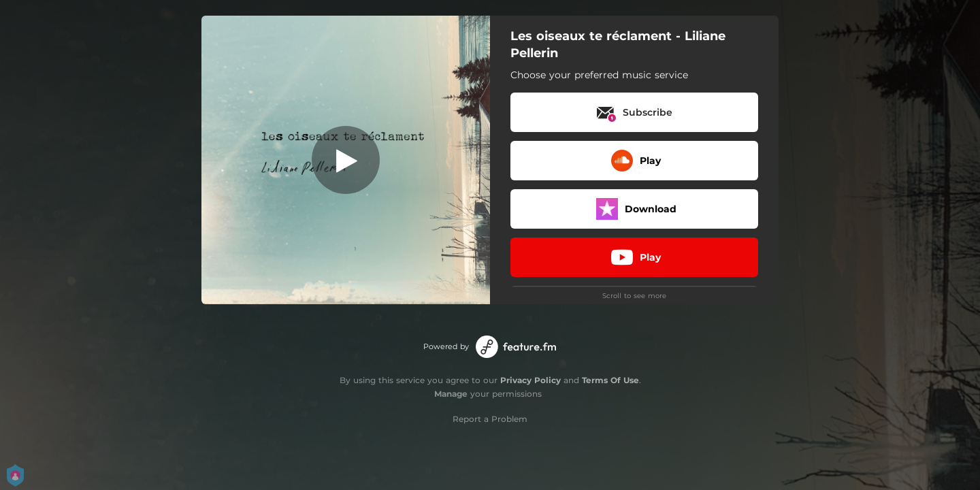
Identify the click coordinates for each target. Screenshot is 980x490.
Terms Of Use (610, 380)
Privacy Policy (530, 380)
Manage (451, 394)
